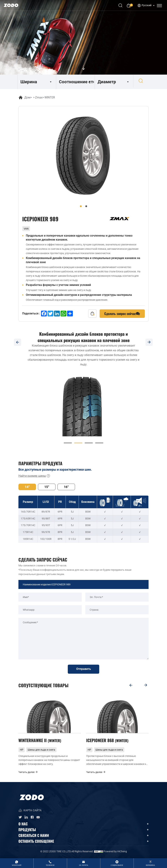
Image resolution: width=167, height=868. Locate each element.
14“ (27, 487)
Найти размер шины (34, 476)
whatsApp (17, 865)
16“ (66, 487)
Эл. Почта (83, 865)
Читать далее (28, 773)
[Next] (149, 342)
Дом (27, 97)
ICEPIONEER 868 (108, 741)
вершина (150, 865)
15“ (47, 487)
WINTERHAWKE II (40, 741)
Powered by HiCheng (115, 853)
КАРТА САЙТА (30, 812)
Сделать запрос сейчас (122, 314)
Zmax (39, 97)
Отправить (84, 669)
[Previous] (18, 342)
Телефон (50, 865)
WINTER (50, 97)
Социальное (117, 865)
